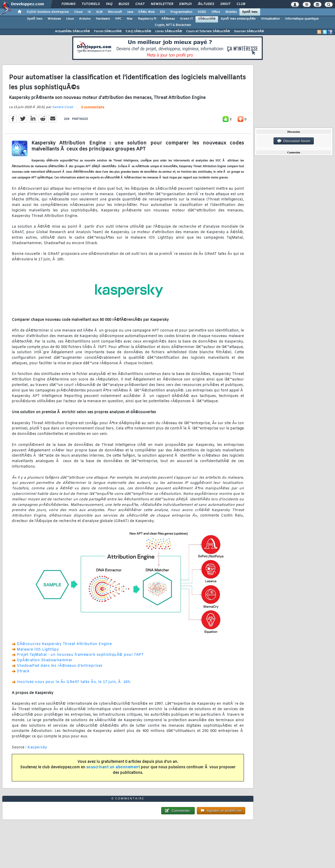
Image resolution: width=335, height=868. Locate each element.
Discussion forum (294, 141)
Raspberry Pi (147, 19)
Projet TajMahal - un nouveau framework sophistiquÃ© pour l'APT (80, 655)
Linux (70, 19)
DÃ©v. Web (146, 12)
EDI (163, 12)
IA (89, 12)
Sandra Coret (63, 107)
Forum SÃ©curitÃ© (108, 31)
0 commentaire (93, 108)
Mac (130, 19)
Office (216, 12)
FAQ (109, 4)
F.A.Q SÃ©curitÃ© (138, 31)
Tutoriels (91, 4)
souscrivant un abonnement (113, 767)
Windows (54, 19)
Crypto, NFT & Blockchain (173, 25)
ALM (99, 12)
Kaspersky (37, 747)
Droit (225, 4)
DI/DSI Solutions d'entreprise (48, 12)
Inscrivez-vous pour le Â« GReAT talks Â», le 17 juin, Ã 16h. (74, 682)
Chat (140, 4)
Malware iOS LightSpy (38, 650)
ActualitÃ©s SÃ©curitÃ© (72, 31)
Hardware (103, 19)
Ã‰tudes (206, 4)
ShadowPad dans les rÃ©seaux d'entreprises (60, 666)
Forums (68, 4)
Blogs (124, 4)
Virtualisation (270, 19)
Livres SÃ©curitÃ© (169, 31)
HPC (118, 19)
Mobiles (231, 12)
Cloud (78, 12)
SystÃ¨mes (250, 12)
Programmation (181, 12)
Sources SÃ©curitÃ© (249, 31)
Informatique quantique (302, 19)
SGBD (202, 12)
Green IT (186, 19)
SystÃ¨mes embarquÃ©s (238, 19)
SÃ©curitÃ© (207, 19)
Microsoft (115, 12)
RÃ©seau (168, 19)
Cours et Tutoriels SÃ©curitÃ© (208, 31)
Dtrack (23, 671)
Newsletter (162, 4)
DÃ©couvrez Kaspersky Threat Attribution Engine (64, 644)
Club (241, 4)
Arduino (85, 19)
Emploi (185, 4)
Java (130, 12)
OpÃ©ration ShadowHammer (45, 660)
